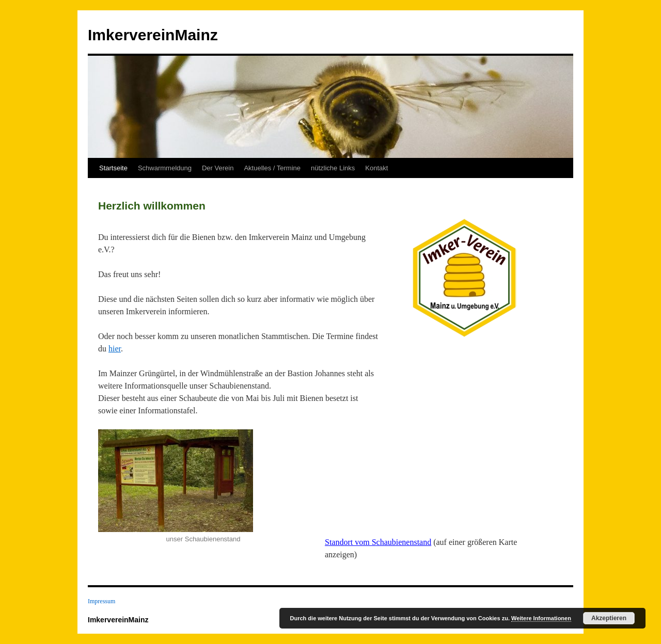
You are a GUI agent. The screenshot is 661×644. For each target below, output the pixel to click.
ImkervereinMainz (153, 35)
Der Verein (218, 168)
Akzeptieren (609, 618)
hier (115, 349)
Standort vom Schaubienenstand (378, 542)
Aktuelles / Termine (272, 168)
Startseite (113, 168)
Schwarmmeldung (165, 168)
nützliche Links (333, 168)
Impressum (101, 601)
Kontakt (376, 168)
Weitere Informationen (541, 618)
